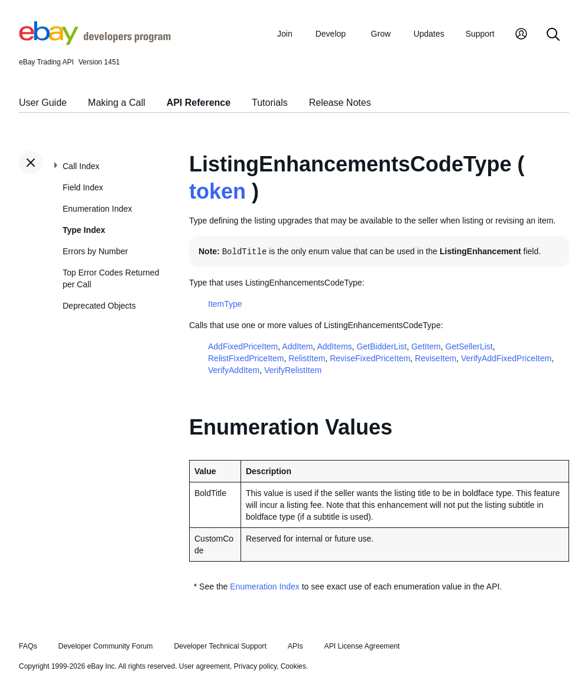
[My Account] (521, 35)
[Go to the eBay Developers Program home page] (95, 42)
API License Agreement (362, 646)
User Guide (43, 103)
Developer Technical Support (220, 646)
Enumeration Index (98, 209)
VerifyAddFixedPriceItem (506, 358)
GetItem (426, 346)
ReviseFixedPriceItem (370, 358)
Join (285, 34)
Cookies (293, 666)
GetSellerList (469, 346)
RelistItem (307, 358)
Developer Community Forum (106, 646)
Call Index (81, 166)
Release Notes (340, 103)
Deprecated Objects (99, 306)
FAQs (28, 646)
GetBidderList (381, 346)
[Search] (553, 35)
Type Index (84, 230)
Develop (331, 34)
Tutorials (270, 103)
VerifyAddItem (234, 370)
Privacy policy (255, 666)
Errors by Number (95, 251)
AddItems (334, 346)
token (217, 191)
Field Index (83, 187)
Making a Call (117, 103)
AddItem (297, 346)
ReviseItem (436, 358)
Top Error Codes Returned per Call (111, 278)
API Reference (199, 103)
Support (480, 34)
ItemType (225, 304)
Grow (381, 34)
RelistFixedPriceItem (246, 358)
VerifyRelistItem (293, 370)
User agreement (204, 666)
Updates (429, 34)
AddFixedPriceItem (243, 346)
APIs (295, 646)
